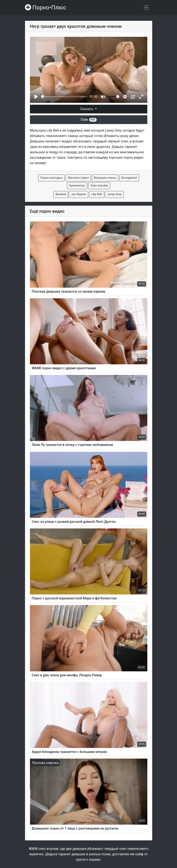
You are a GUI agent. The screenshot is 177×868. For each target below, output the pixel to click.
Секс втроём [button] (99, 185)
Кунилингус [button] (77, 185)
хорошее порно (121, 158)
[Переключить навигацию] (146, 7)
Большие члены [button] (105, 178)
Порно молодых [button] (51, 178)
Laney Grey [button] (114, 194)
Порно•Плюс (46, 8)
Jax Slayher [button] (78, 194)
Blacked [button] (61, 194)
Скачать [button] (87, 109)
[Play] (36, 97)
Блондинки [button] (129, 178)
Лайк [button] (88, 120)
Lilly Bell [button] (97, 194)
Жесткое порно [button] (78, 178)
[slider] (64, 97)
